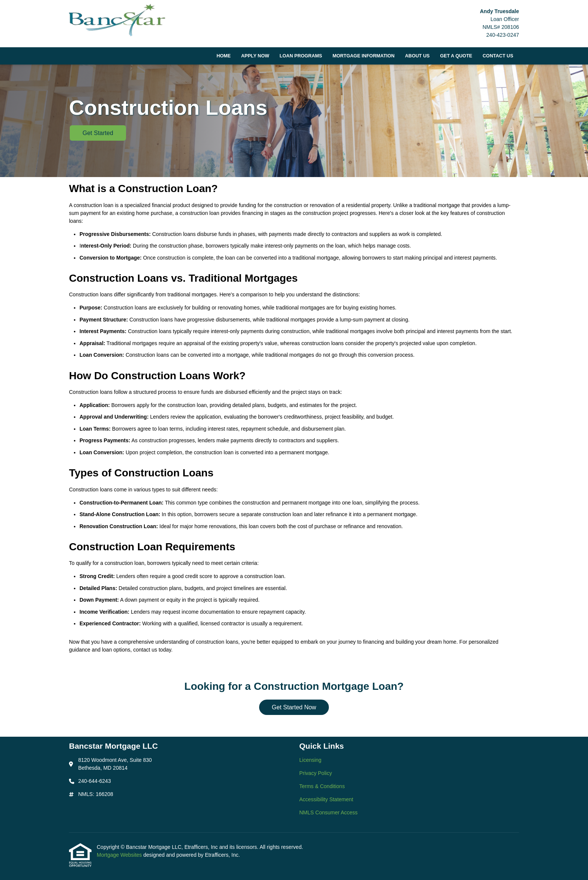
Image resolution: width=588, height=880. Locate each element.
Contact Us (498, 56)
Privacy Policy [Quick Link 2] (316, 773)
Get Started (98, 133)
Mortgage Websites (120, 855)
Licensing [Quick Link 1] (310, 760)
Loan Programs (301, 56)
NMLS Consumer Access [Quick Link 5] (328, 812)
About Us (417, 56)
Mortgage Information (364, 56)
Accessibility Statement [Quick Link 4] (326, 799)
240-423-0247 (503, 35)
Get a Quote (456, 56)
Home (223, 56)
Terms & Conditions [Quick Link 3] (322, 786)
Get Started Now (294, 707)
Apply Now (255, 56)
